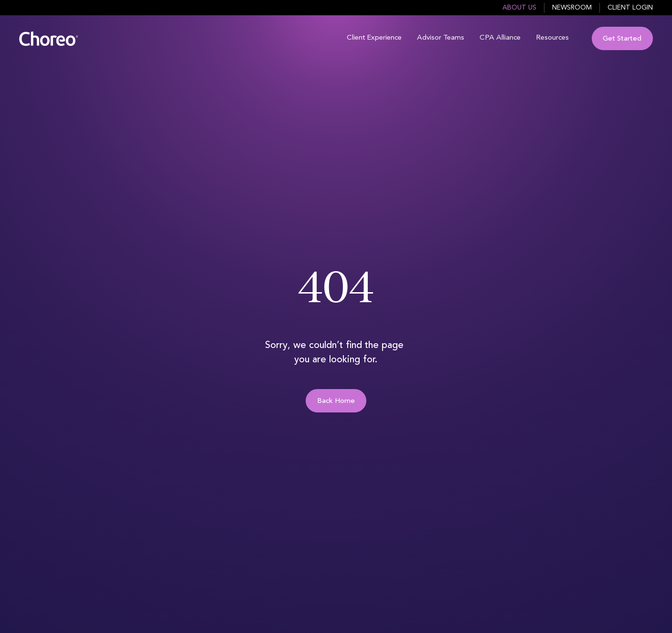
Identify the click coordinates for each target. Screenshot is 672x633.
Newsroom (572, 8)
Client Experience (374, 38)
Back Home (336, 401)
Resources (552, 38)
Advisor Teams (441, 38)
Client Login (630, 8)
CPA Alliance (500, 38)
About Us (519, 8)
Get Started (622, 39)
